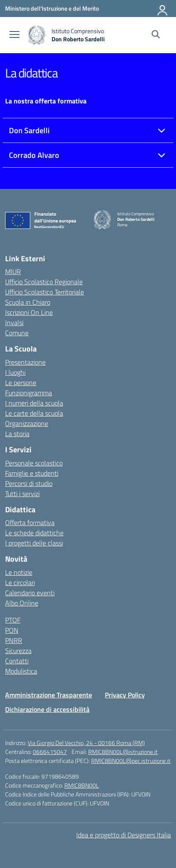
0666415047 (50, 752)
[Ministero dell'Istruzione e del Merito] (52, 8)
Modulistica (21, 671)
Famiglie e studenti (32, 473)
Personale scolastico (34, 463)
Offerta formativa (30, 523)
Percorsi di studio (29, 483)
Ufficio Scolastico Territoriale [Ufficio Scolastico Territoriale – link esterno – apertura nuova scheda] (45, 292)
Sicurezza (18, 651)
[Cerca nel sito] (156, 35)
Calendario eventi (30, 593)
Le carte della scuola (34, 413)
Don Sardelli (29, 130)
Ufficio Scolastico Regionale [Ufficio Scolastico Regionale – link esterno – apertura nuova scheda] (44, 282)
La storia (17, 434)
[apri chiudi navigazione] (14, 35)
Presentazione (25, 362)
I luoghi (15, 372)
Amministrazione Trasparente (49, 695)
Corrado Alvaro (34, 155)
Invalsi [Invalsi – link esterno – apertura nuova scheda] (14, 323)
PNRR (14, 640)
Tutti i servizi (22, 494)
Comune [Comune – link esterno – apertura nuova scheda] (17, 333)
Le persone (21, 383)
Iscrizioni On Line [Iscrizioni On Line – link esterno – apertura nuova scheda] (29, 312)
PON (12, 630)
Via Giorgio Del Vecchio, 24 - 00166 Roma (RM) (86, 743)
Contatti (17, 661)
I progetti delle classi (34, 543)
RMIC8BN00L (82, 785)
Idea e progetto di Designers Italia (124, 835)
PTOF (13, 620)
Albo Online (22, 603)
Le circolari (20, 582)
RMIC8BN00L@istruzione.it (123, 752)
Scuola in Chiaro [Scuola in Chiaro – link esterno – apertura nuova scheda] (28, 302)
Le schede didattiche (34, 533)
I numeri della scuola (34, 403)
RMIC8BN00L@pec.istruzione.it (131, 761)
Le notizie (19, 572)
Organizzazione (27, 423)
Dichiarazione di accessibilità (47, 709)
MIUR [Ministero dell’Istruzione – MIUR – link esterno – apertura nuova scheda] (13, 271)
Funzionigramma (29, 393)
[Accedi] (163, 9)
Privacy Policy (125, 695)
